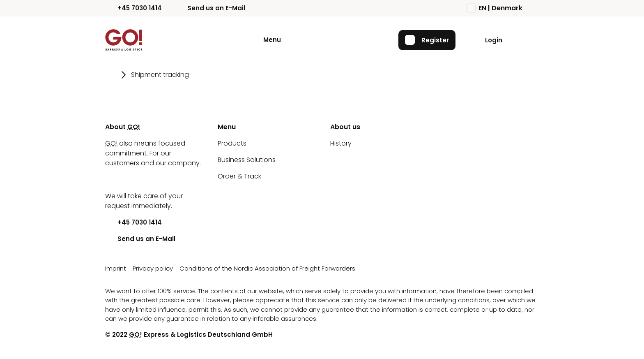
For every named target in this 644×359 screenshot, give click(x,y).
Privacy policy (153, 268)
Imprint (116, 268)
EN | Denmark (495, 8)
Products (232, 143)
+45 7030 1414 (133, 8)
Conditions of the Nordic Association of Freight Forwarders (267, 268)
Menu (272, 40)
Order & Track (239, 176)
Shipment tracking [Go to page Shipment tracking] (160, 75)
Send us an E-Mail (210, 8)
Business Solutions (247, 160)
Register (427, 40)
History (341, 143)
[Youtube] (111, 179)
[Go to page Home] (111, 75)
